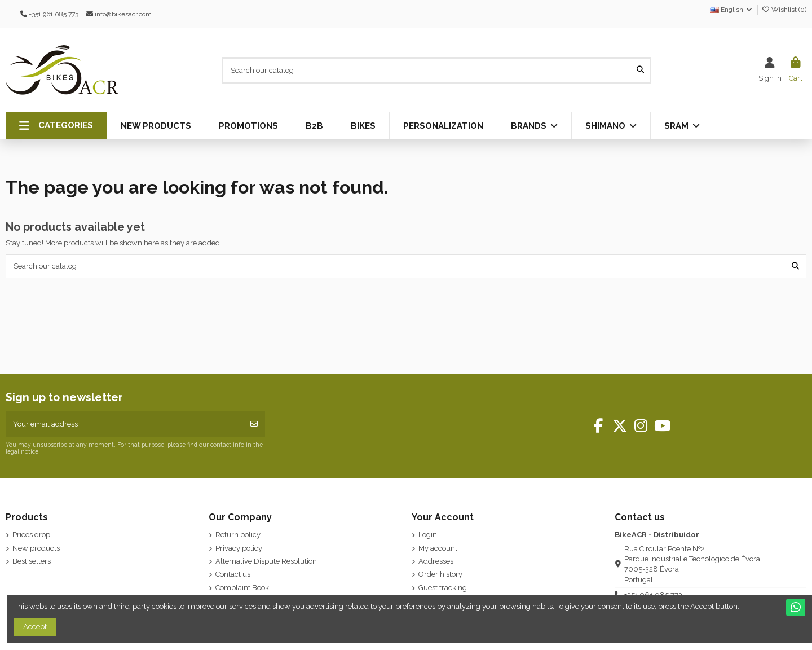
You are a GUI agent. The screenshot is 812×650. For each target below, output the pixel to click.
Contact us (233, 574)
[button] (56, 126)
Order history (440, 574)
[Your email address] (125, 424)
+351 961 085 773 (54, 14)
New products (36, 548)
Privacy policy (239, 548)
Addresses (436, 561)
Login (428, 535)
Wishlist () (784, 10)
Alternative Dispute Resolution (266, 561)
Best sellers (32, 561)
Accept (35, 627)
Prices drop (31, 535)
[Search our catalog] (640, 70)
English (732, 10)
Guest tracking (443, 588)
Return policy (238, 535)
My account (438, 548)
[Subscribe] (254, 424)
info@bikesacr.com (123, 14)
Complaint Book (242, 588)
